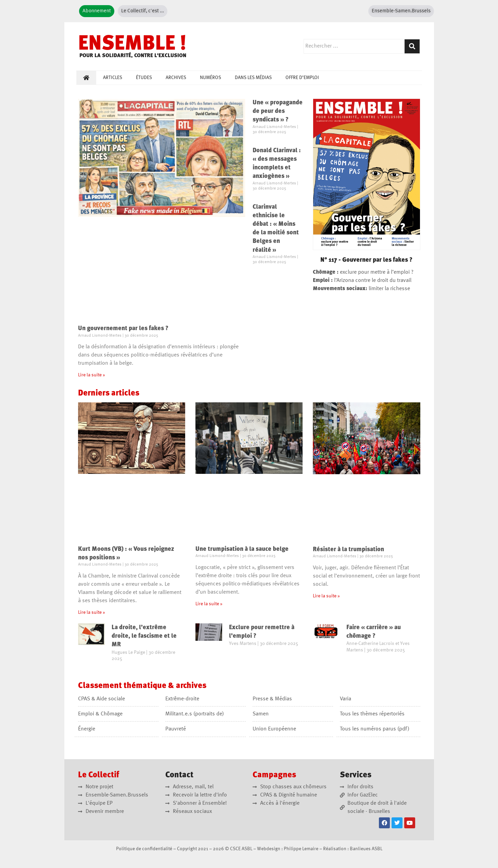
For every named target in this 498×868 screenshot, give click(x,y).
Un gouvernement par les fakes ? (123, 328)
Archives (176, 78)
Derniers (109, 393)
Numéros (210, 78)
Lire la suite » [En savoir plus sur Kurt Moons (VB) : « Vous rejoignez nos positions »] (92, 612)
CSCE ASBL (241, 849)
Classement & (142, 686)
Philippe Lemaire (301, 849)
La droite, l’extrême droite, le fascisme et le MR (144, 636)
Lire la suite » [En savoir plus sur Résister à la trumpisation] (326, 596)
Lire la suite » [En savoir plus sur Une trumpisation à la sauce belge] (209, 604)
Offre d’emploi (302, 78)
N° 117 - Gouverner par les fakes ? (366, 260)
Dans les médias (253, 78)
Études (144, 78)
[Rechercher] (412, 46)
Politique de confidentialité (144, 849)
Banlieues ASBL (366, 849)
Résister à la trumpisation (348, 549)
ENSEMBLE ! (132, 44)
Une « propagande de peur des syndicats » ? (278, 111)
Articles (113, 78)
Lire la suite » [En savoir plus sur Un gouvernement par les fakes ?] (92, 375)
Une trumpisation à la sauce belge (242, 549)
